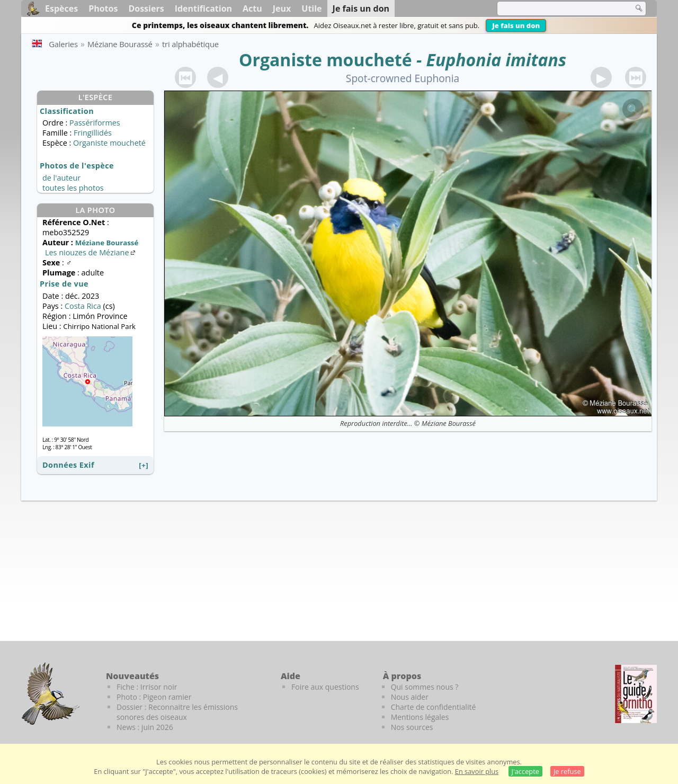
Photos (103, 8)
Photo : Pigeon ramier (154, 697)
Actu (252, 8)
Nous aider (410, 697)
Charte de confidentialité (434, 707)
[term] (558, 8)
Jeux (282, 8)
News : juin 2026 (145, 727)
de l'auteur (61, 178)
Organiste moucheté (325, 60)
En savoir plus (477, 771)
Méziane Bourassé (449, 423)
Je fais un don (516, 25)
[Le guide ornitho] (636, 694)
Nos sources (412, 727)
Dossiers (146, 8)
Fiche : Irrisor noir (147, 687)
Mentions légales (420, 717)
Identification (203, 8)
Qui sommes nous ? (425, 687)
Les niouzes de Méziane (91, 252)
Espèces (61, 8)
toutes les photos (73, 188)
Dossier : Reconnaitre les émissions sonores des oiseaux (177, 712)
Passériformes (95, 123)
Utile (311, 8)
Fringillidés (93, 133)
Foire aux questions (325, 687)
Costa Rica (83, 306)
